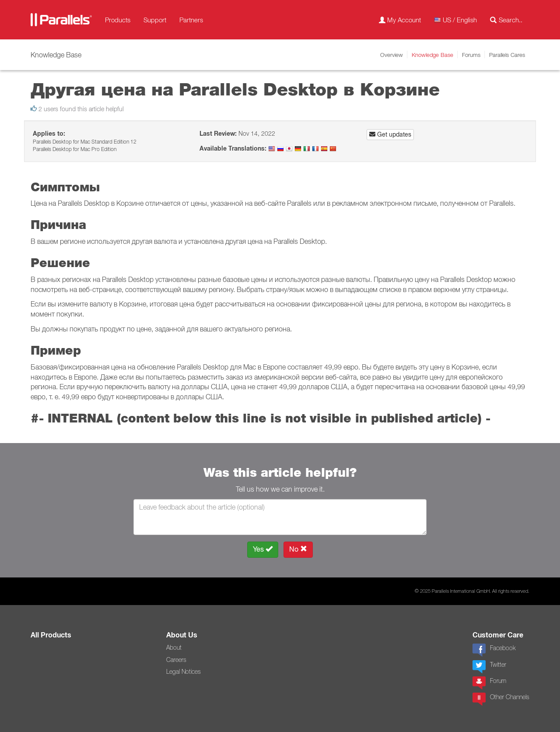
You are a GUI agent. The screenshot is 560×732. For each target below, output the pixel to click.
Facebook (494, 650)
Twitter (489, 667)
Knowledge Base (432, 55)
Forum (489, 683)
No (298, 549)
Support (155, 20)
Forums (471, 55)
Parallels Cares (507, 55)
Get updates (390, 134)
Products (118, 20)
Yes (263, 549)
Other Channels (501, 699)
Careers (176, 660)
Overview (392, 55)
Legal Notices (184, 672)
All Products (51, 635)
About (174, 648)
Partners (191, 20)
